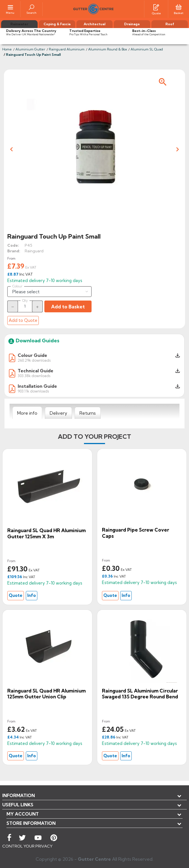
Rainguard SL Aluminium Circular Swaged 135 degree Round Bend (140, 694)
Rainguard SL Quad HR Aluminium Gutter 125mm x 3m (46, 533)
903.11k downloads (33, 391)
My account (23, 814)
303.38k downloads (34, 376)
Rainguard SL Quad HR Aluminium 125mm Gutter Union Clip (46, 694)
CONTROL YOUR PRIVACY (27, 846)
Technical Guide (36, 371)
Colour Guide (32, 355)
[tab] (27, 413)
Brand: (14, 251)
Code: (13, 245)
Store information (31, 823)
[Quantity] (25, 306)
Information (19, 795)
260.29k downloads (34, 360)
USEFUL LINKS (18, 805)
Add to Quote (23, 320)
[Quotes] (156, 7)
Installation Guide (37, 386)
